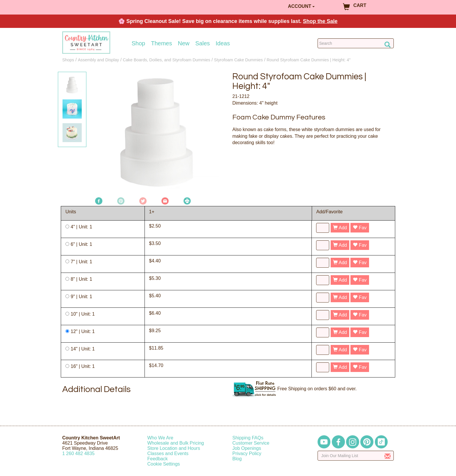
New (184, 43)
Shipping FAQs (248, 438)
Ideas (223, 43)
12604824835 (78, 453)
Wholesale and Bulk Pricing (176, 443)
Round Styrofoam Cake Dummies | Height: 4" (309, 60)
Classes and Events (168, 453)
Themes (161, 43)
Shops (68, 60)
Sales (203, 43)
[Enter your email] (356, 456)
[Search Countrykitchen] (356, 43)
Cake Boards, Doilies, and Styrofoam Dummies (166, 60)
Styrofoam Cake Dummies (238, 60)
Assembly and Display (99, 60)
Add (340, 228)
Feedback (158, 459)
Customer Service (251, 443)
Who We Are (161, 438)
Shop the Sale (320, 21)
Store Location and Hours (174, 448)
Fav (360, 228)
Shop (139, 43)
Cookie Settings (164, 464)
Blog (237, 459)
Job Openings (247, 448)
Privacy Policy (247, 453)
